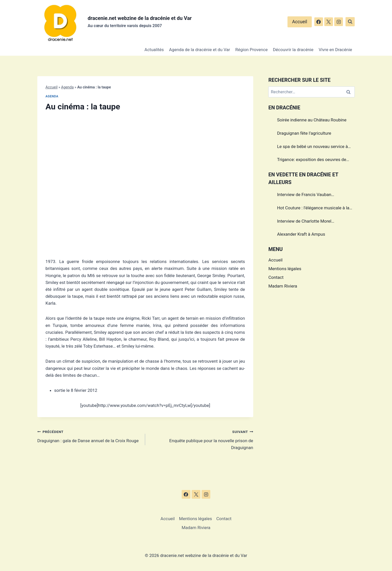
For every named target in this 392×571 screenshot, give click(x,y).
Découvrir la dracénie (293, 50)
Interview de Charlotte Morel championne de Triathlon (304, 222)
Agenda (67, 87)
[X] (329, 22)
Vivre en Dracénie (335, 50)
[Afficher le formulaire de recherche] (350, 22)
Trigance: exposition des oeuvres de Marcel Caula (312, 160)
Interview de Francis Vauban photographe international (304, 195)
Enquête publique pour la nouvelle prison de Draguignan (201, 439)
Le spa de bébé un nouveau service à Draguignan (312, 147)
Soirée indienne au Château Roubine (312, 120)
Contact (276, 277)
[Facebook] (319, 22)
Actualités (154, 50)
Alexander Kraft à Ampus (301, 234)
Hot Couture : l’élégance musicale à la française (313, 209)
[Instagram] (339, 22)
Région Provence (252, 50)
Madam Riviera (283, 286)
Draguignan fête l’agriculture (304, 133)
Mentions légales (285, 269)
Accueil (300, 22)
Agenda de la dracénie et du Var (200, 50)
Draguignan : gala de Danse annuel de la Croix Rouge (89, 436)
